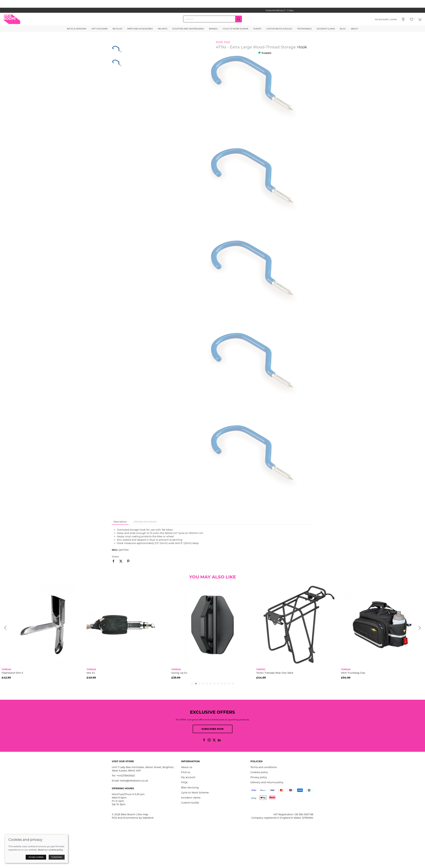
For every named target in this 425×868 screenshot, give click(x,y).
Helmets (163, 29)
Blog (343, 29)
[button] (412, 19)
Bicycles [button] (117, 29)
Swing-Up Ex (179, 673)
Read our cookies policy (51, 850)
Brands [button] (213, 29)
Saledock (148, 818)
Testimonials (304, 29)
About (354, 29)
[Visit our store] (403, 19)
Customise (57, 857)
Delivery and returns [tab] (145, 522)
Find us (186, 772)
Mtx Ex (91, 673)
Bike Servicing (190, 788)
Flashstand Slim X (12, 673)
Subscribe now (213, 729)
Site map (143, 814)
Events (257, 29)
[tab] (192, 684)
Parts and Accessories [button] (140, 29)
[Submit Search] (239, 19)
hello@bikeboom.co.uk (134, 781)
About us (187, 767)
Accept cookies (36, 857)
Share (115, 557)
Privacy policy (259, 777)
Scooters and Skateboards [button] (188, 29)
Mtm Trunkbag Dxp (353, 673)
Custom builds (190, 803)
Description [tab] (120, 522)
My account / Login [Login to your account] (386, 19)
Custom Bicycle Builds (279, 29)
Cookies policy (259, 772)
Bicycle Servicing (77, 29)
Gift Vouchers (100, 29)
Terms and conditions (264, 767)
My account (188, 777)
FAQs (184, 782)
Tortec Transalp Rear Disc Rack (275, 673)
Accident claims (191, 798)
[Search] (212, 19)
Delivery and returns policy (267, 782)
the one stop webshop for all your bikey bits (212, 10)
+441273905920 (126, 776)
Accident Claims (326, 29)
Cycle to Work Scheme (235, 29)
